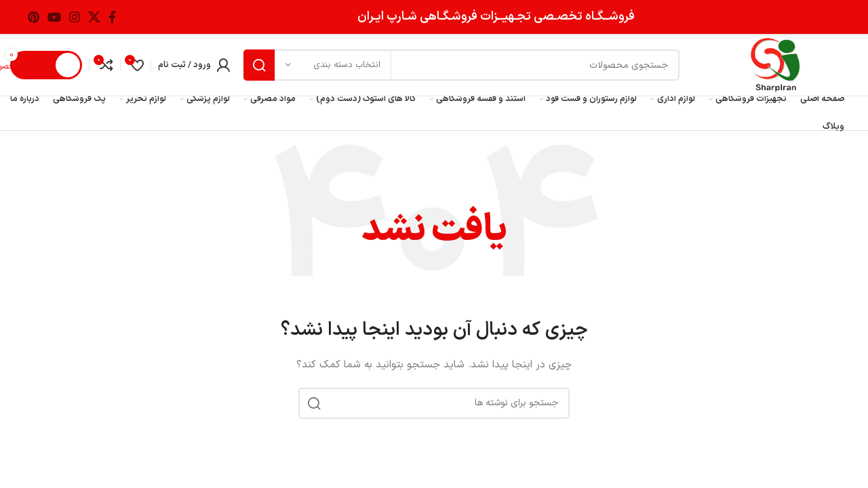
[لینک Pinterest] (34, 17)
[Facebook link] (112, 17)
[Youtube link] (54, 17)
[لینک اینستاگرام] (75, 17)
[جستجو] (461, 65)
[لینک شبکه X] (94, 17)
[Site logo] (775, 65)
